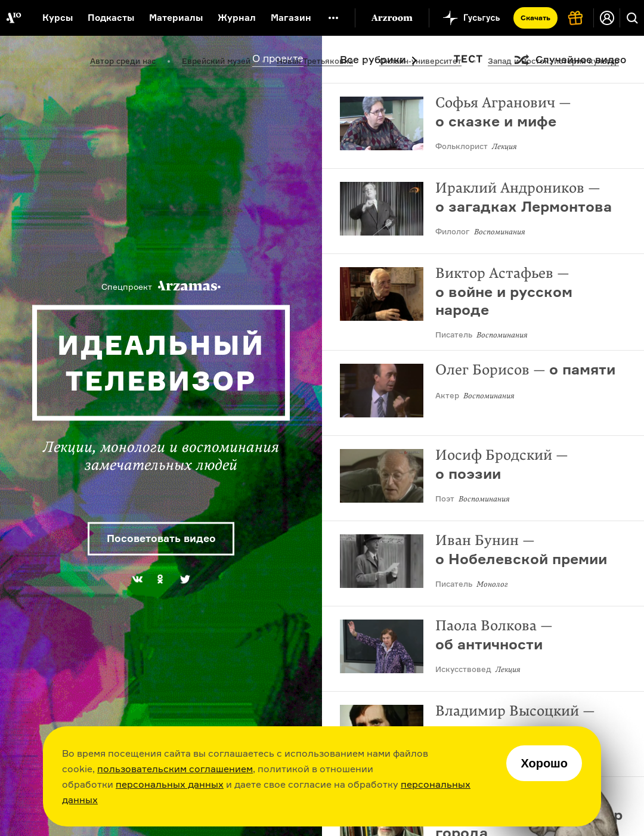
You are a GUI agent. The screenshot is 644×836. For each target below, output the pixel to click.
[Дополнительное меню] (333, 18)
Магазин (291, 18)
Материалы (176, 18)
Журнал (237, 18)
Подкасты (111, 18)
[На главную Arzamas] (13, 18)
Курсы (58, 18)
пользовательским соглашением (175, 769)
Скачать (535, 18)
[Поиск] (632, 18)
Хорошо (544, 763)
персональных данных (170, 784)
